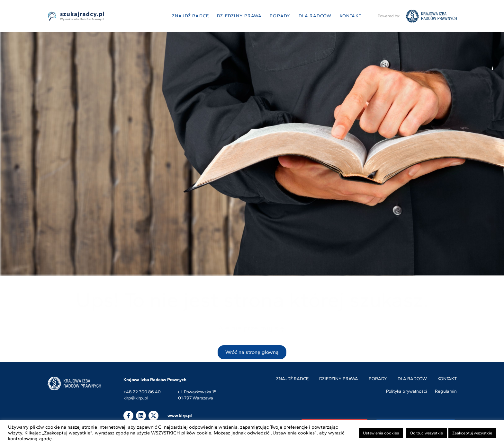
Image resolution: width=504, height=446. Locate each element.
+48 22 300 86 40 (142, 392)
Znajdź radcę (190, 16)
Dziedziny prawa (239, 16)
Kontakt (351, 16)
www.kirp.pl (180, 416)
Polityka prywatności (406, 391)
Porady (280, 16)
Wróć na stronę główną (252, 352)
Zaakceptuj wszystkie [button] (472, 433)
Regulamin (446, 391)
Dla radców (315, 16)
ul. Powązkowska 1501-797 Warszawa (197, 395)
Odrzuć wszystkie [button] (426, 433)
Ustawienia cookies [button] (381, 433)
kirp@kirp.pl (136, 398)
